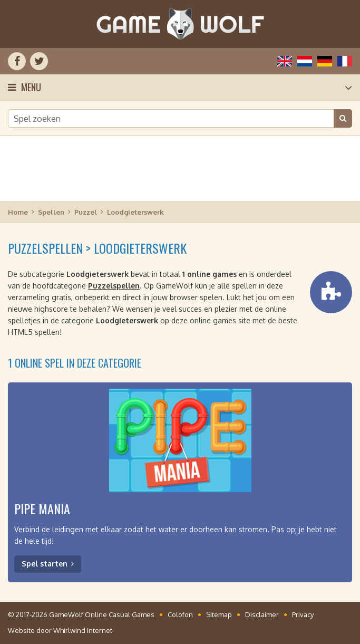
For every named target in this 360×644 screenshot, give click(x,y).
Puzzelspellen (114, 286)
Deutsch (325, 61)
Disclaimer (262, 614)
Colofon (180, 614)
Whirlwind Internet (83, 630)
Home (18, 212)
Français (345, 61)
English (285, 61)
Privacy (303, 614)
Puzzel (86, 212)
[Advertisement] (180, 169)
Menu (31, 87)
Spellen (51, 212)
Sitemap (219, 614)
